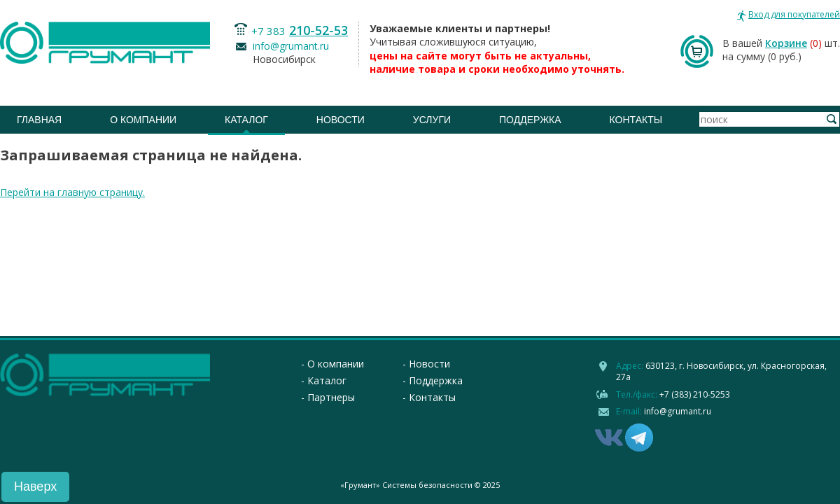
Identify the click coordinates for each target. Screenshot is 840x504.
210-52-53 (318, 30)
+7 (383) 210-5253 (695, 394)
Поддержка (530, 120)
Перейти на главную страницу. (72, 192)
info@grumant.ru (291, 46)
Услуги (432, 120)
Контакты (636, 120)
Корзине (786, 43)
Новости (341, 120)
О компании (143, 120)
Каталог (246, 120)
